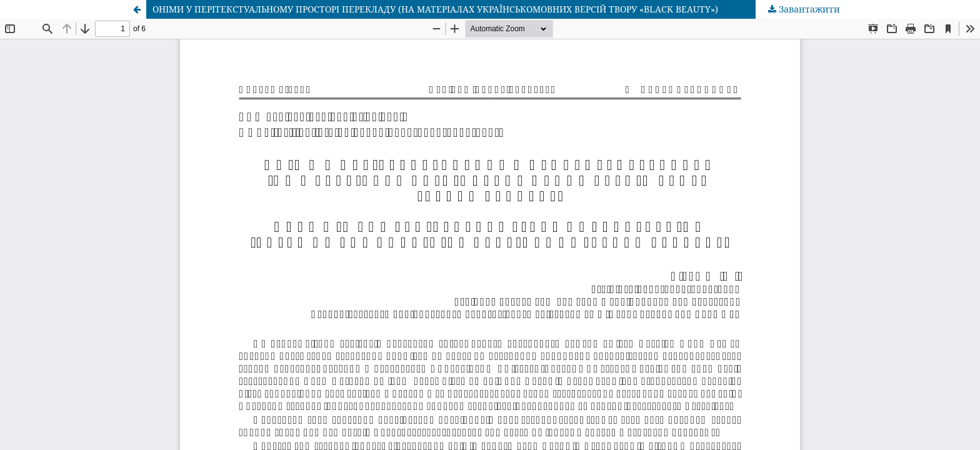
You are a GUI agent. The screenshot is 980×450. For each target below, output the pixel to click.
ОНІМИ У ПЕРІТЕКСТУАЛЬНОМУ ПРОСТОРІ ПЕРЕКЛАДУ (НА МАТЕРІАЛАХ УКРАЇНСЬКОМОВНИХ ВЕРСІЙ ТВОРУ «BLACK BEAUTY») (435, 9)
